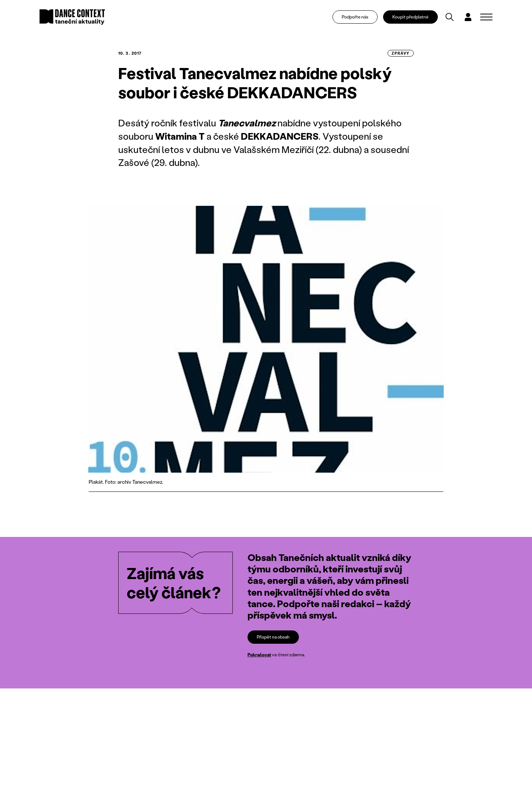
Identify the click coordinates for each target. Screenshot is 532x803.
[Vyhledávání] (450, 17)
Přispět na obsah (273, 637)
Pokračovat (259, 655)
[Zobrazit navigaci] (486, 17)
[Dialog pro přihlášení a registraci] (468, 17)
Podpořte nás (355, 17)
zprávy (401, 53)
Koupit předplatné (410, 17)
